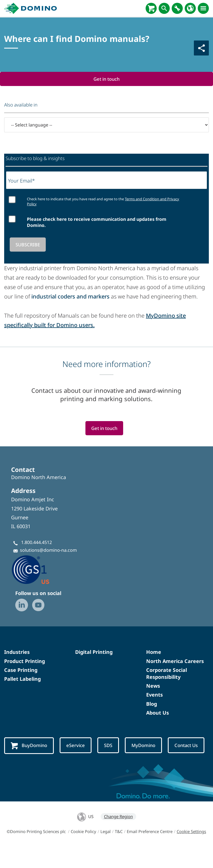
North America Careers (175, 661)
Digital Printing (94, 652)
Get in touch (106, 79)
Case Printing (21, 670)
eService (77, 746)
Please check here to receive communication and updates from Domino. (97, 222)
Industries (17, 652)
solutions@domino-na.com (48, 550)
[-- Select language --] (106, 125)
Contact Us (23, 767)
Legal (106, 852)
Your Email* (21, 181)
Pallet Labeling (22, 679)
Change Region (118, 837)
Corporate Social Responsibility (167, 674)
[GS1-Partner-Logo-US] (39, 570)
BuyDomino (29, 746)
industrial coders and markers (70, 297)
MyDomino (145, 746)
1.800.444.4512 (36, 543)
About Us (158, 713)
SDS (109, 746)
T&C (119, 852)
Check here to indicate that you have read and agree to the (103, 202)
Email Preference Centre (150, 852)
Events (154, 695)
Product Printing (25, 661)
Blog (152, 704)
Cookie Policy (83, 852)
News (153, 686)
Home (154, 652)
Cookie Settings (191, 852)
